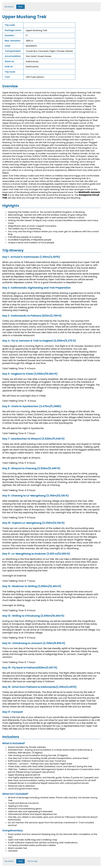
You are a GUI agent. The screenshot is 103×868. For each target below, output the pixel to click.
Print (20, 7)
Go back (9, 7)
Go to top (33, 861)
